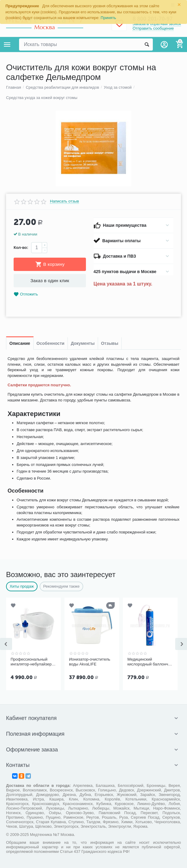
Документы (83, 343)
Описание (20, 343)
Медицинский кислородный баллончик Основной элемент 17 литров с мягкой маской (150, 662)
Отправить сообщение (153, 28)
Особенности (51, 343)
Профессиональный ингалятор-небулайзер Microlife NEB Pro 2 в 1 (31, 662)
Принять (108, 18)
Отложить (26, 294)
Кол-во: (21, 248)
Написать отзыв (64, 201)
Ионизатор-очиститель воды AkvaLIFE (90, 662)
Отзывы (110, 343)
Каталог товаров (7, 45)
